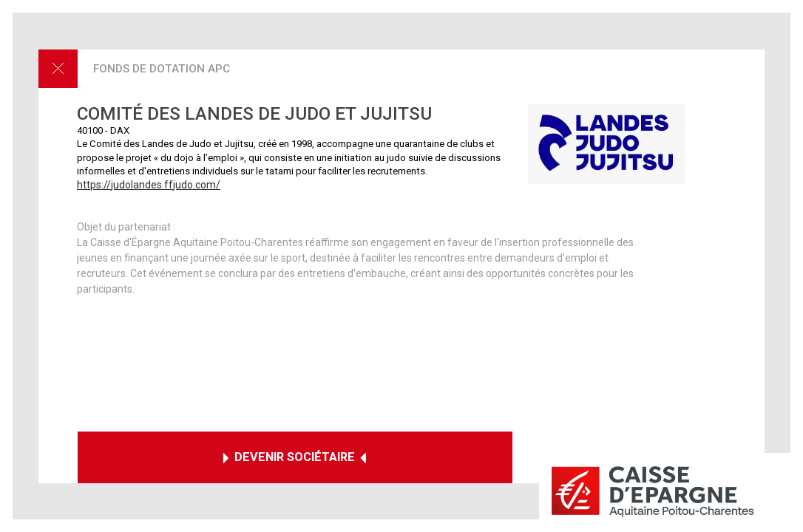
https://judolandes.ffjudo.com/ (149, 185)
